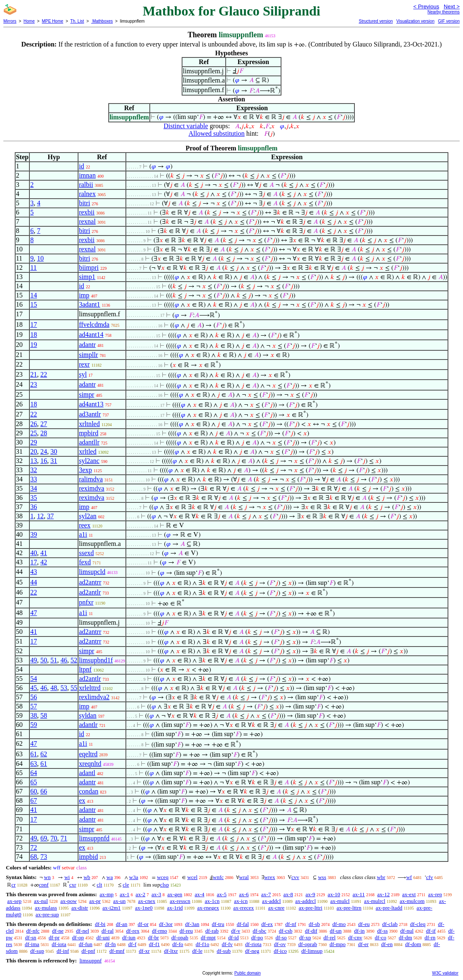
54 (34, 679)
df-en (387, 944)
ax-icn (241, 901)
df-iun (129, 937)
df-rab (212, 931)
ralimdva (91, 479)
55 (74, 688)
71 (64, 838)
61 (34, 754)
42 (44, 562)
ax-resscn (180, 901)
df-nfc (33, 931)
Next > (452, 6)
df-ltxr (171, 951)
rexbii (87, 212)
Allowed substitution (216, 133)
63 (34, 764)
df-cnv (355, 937)
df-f (133, 944)
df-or (143, 924)
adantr (87, 345)
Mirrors (10, 21)
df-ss (382, 931)
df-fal (243, 924)
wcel (192, 877)
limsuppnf (90, 961)
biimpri (89, 268)
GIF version (449, 21)
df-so (281, 937)
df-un (336, 931)
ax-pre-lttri (310, 908)
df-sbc (259, 931)
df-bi (100, 924)
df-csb (286, 931)
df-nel (82, 931)
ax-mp (107, 894)
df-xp (305, 937)
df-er (363, 944)
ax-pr (95, 901)
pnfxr (86, 602)
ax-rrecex (243, 908)
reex (85, 525)
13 (34, 461)
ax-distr (80, 908)
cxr (73, 885)
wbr (381, 877)
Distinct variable (186, 126)
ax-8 (288, 894)
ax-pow (69, 901)
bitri (85, 203)
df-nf (291, 924)
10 (40, 258)
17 (34, 325)
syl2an (88, 516)
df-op (78, 937)
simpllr (88, 355)
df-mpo (338, 944)
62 (44, 754)
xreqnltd (90, 764)
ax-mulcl (340, 901)
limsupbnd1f (96, 660)
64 (34, 773)
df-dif (311, 931)
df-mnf (117, 951)
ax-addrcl (306, 901)
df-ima (32, 944)
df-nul (407, 931)
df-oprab (308, 944)
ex (82, 800)
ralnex (87, 194)
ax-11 (359, 894)
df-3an (192, 924)
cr (13, 885)
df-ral (108, 931)
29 (34, 442)
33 (34, 479)
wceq (163, 877)
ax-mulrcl (375, 901)
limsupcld (92, 572)
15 (34, 304)
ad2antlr (90, 592)
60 (34, 791)
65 (34, 782)
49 (34, 660)
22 (44, 374)
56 (34, 697)
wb (87, 877)
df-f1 (154, 944)
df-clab (390, 924)
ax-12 (384, 894)
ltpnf (85, 669)
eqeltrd (88, 754)
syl (83, 374)
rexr (84, 364)
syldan (88, 715)
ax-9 (311, 894)
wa (110, 877)
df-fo (178, 944)
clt (100, 885)
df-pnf (88, 951)
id (81, 166)
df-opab (180, 937)
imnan (87, 175)
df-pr (54, 937)
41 (44, 553)
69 (44, 838)
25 (34, 433)
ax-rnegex (208, 908)
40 (34, 553)
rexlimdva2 (94, 697)
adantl (87, 773)
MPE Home (53, 21)
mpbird (88, 433)
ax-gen (175, 894)
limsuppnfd (94, 838)
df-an (121, 924)
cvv (295, 877)
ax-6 (244, 894)
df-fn (110, 944)
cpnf (44, 885)
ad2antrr (90, 582)
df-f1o (202, 944)
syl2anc (89, 461)
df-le (197, 951)
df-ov (280, 944)
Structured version (376, 21)
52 (74, 660)
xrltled (88, 451)
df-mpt (208, 937)
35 (34, 498)
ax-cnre (276, 908)
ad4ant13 (91, 404)
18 (34, 335)
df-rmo (159, 931)
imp (84, 295)
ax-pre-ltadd (389, 908)
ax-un (120, 901)
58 (44, 715)
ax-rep (435, 894)
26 (34, 424)
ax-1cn (212, 901)
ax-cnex (147, 901)
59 (34, 725)
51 (54, 660)
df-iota (59, 944)
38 (34, 715)
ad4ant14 (91, 335)
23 (34, 384)
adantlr (88, 725)
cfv (430, 877)
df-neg (252, 951)
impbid (88, 857)
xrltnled (89, 424)
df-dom (413, 944)
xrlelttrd (90, 688)
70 (54, 838)
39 (34, 534)
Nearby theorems (443, 12)
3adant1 (90, 304)
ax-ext (409, 894)
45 (34, 688)
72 (34, 847)
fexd (85, 562)
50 (44, 660)
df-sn (31, 937)
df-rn (430, 937)
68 (34, 857)
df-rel (329, 937)
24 (44, 451)
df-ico (280, 951)
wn (47, 877)
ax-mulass (46, 908)
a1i (83, 534)
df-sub (224, 951)
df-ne (58, 931)
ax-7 (266, 894)
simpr (86, 394)
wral (244, 877)
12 (40, 516)
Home (29, 21)
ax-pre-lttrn (349, 908)
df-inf (63, 951)
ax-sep (14, 901)
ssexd (86, 553)
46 (64, 660)
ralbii (86, 185)
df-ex (267, 924)
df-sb (314, 924)
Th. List (77, 21)
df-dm (406, 937)
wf (409, 877)
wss (322, 877)
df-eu (364, 924)
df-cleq (418, 924)
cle (126, 885)
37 (50, 516)
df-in (359, 931)
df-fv (227, 944)
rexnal (87, 221)
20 (34, 451)
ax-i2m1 (111, 908)
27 (44, 424)
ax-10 (334, 894)
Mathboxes (102, 21)
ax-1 (125, 894)
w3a (134, 877)
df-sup (37, 951)
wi (67, 877)
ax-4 (199, 894)
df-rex (133, 931)
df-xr (144, 951)
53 (64, 688)
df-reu (186, 931)
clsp (165, 885)
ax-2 (140, 894)
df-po (257, 937)
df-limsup (312, 951)
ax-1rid (175, 908)
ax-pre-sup (47, 914)
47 (34, 613)
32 (34, 470)
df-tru (218, 924)
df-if (431, 931)
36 (34, 507)
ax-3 (156, 894)
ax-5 (222, 894)
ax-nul (41, 901)
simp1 (87, 277)
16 (44, 461)
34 (34, 488)
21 (34, 374)
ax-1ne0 (144, 908)
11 (33, 268)
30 (54, 451)
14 (34, 295)
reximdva (91, 488)
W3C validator (445, 973)
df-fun (86, 944)
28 (44, 433)
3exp (85, 470)
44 (34, 582)
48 (54, 688)
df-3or (166, 924)
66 (44, 791)
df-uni (103, 937)
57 (34, 706)
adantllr (89, 442)
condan (88, 791)
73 (44, 857)
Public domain (248, 973)
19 (34, 345)
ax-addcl (272, 901)
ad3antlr (90, 414)
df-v (236, 931)
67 (34, 800)
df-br (153, 937)
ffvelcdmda (94, 325)
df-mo (339, 924)
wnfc (218, 877)
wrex (270, 877)
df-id (233, 937)
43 (34, 572)
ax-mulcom (412, 901)
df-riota (253, 944)
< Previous (426, 6)
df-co (381, 937)
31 (54, 461)
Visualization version (415, 21)
